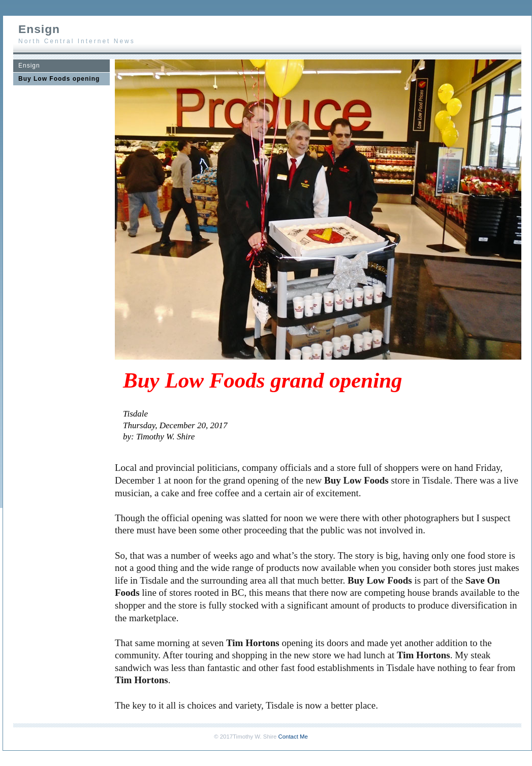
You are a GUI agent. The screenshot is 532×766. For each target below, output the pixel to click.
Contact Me (293, 737)
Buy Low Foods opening (59, 79)
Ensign (29, 66)
